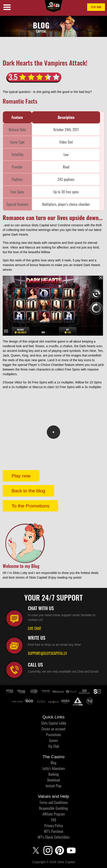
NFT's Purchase (54, 831)
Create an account (53, 729)
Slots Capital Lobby (54, 723)
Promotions (54, 735)
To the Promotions (30, 506)
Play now (21, 476)
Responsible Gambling (53, 808)
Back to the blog (28, 491)
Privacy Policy (54, 826)
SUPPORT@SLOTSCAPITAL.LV (47, 653)
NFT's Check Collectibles (54, 837)
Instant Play (53, 786)
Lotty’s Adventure (54, 768)
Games (53, 740)
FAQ (54, 820)
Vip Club (54, 746)
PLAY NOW (96, 7)
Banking (54, 774)
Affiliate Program (54, 814)
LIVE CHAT (35, 628)
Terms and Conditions (54, 802)
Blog (53, 763)
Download (53, 780)
